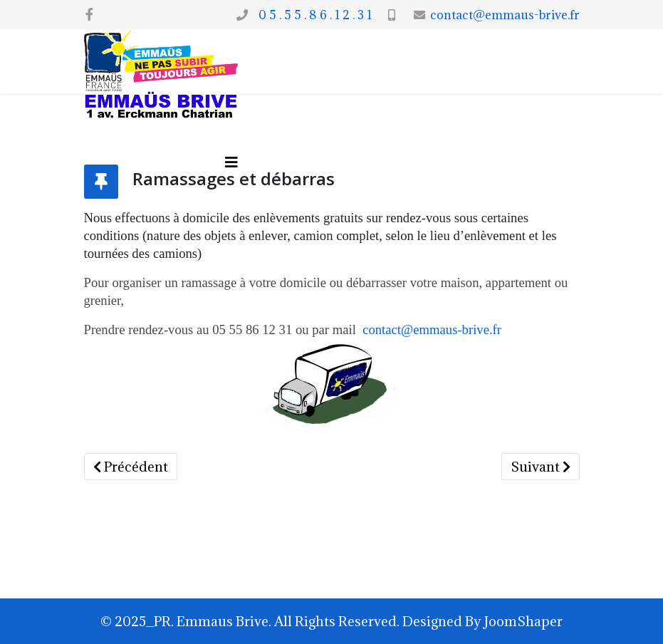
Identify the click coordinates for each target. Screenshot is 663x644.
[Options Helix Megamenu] (231, 162)
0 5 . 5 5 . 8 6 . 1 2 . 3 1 (312, 15)
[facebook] (89, 14)
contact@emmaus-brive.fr (505, 15)
